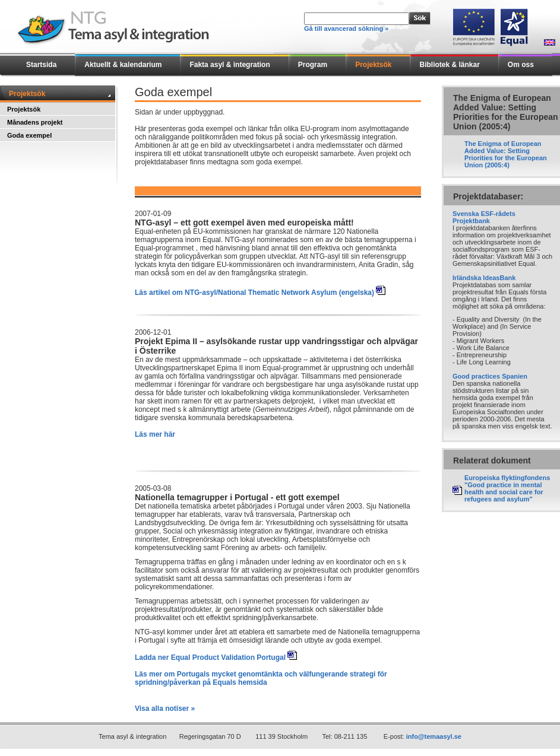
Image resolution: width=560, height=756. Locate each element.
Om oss (521, 65)
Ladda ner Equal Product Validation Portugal (210, 657)
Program (313, 65)
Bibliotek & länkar (449, 65)
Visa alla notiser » (165, 709)
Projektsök (373, 65)
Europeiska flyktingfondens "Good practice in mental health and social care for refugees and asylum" (507, 488)
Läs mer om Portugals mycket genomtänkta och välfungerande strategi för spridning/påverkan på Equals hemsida (261, 678)
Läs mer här (155, 434)
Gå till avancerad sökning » (346, 28)
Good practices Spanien (490, 376)
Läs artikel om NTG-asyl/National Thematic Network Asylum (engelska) (254, 293)
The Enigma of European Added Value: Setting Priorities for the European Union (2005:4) (506, 154)
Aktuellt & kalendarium (123, 65)
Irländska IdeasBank (484, 278)
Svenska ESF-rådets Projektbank (484, 217)
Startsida (41, 65)
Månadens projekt (35, 122)
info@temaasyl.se (434, 736)
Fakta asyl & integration (230, 65)
